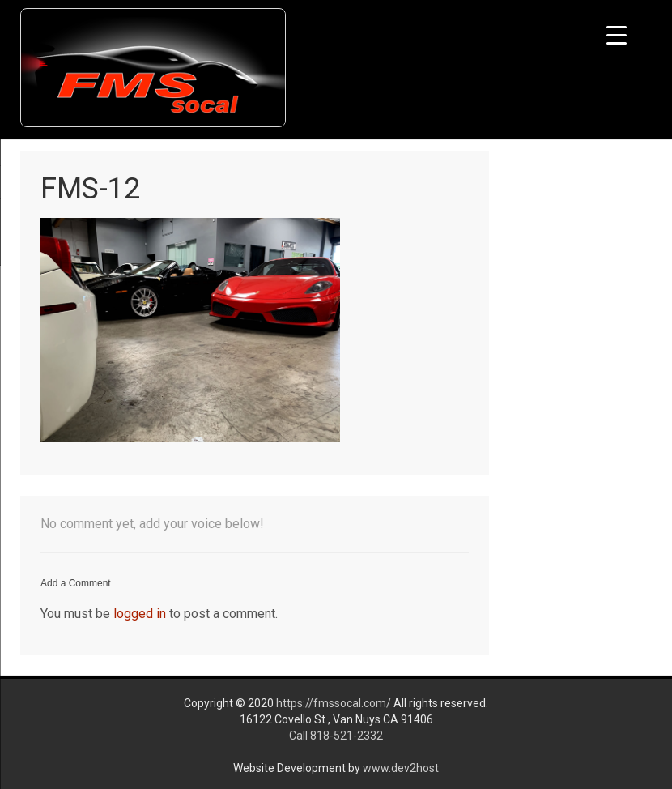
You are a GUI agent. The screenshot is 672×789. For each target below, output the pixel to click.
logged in (140, 614)
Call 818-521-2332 (336, 736)
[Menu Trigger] (617, 34)
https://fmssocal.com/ (334, 703)
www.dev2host (401, 768)
